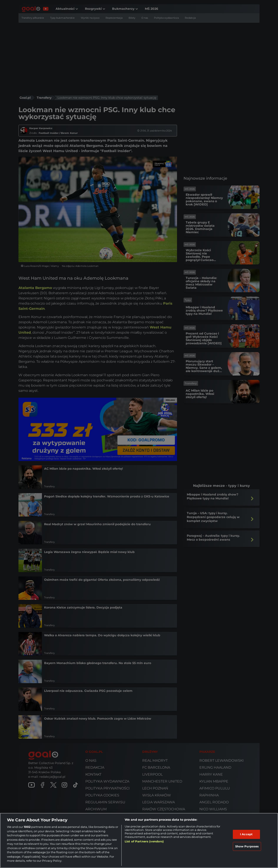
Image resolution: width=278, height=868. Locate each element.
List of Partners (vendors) (144, 841)
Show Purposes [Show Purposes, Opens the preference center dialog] (247, 846)
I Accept (246, 834)
